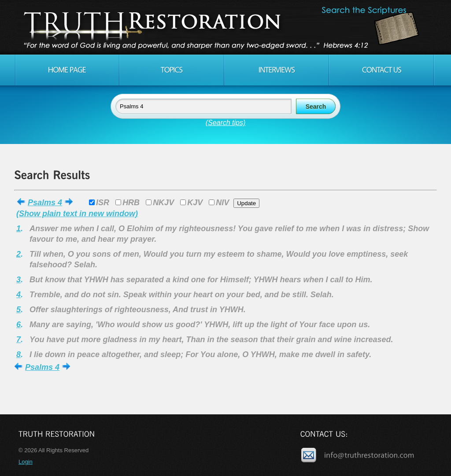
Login (26, 462)
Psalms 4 (45, 203)
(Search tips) (226, 123)
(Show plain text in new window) (77, 214)
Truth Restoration (224, 27)
